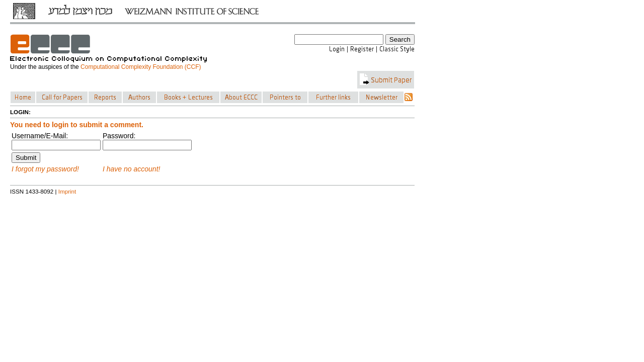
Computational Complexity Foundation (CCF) (141, 67)
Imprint (67, 191)
